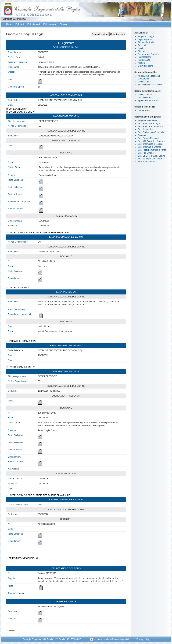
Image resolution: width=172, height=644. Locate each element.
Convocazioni (144, 82)
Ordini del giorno (146, 66)
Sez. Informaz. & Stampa (150, 147)
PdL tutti (20, 24)
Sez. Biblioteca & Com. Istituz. (152, 132)
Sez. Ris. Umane (146, 153)
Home (9, 24)
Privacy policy (143, 639)
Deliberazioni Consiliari (149, 54)
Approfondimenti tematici (149, 100)
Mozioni (141, 63)
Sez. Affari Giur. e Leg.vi (149, 123)
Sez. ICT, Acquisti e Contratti (151, 141)
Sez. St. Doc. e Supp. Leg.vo (151, 156)
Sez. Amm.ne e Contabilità (150, 126)
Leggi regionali (145, 39)
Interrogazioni (144, 57)
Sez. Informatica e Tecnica (150, 144)
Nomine (141, 48)
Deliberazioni (144, 110)
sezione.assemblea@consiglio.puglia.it (110, 639)
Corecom (142, 135)
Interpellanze (144, 60)
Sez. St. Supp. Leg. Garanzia (151, 159)
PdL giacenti (34, 24)
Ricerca (64, 24)
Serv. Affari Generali (147, 162)
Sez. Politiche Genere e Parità (152, 150)
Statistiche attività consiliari (150, 85)
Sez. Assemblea (145, 129)
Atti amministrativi (146, 42)
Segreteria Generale (147, 120)
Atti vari (141, 51)
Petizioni (142, 45)
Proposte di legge (146, 36)
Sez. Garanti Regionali (148, 138)
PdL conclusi (50, 24)
